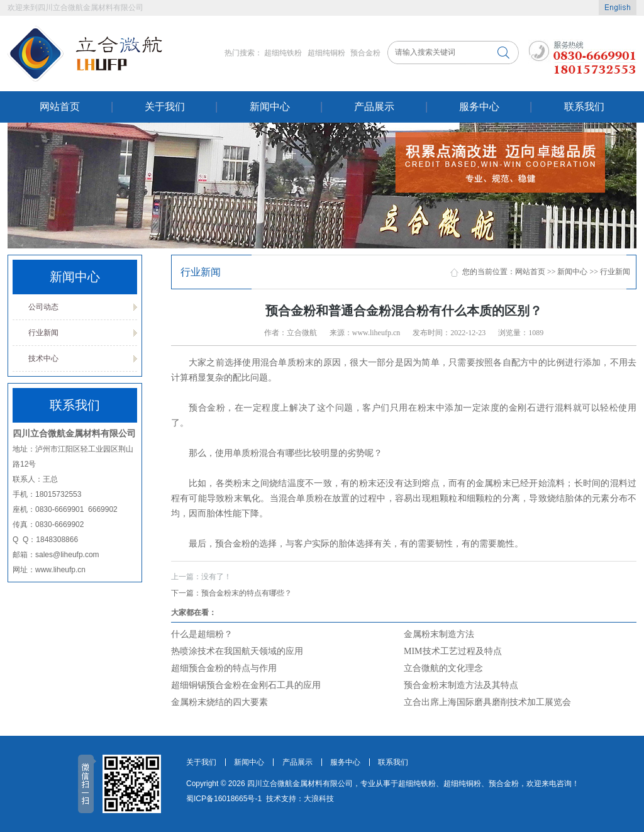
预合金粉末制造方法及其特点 (461, 685)
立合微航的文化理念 (443, 668)
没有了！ (201, 577)
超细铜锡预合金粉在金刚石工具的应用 (246, 685)
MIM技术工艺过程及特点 (453, 651)
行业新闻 (43, 333)
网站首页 (60, 107)
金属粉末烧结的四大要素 (219, 702)
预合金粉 (365, 53)
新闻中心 (270, 107)
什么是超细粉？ (202, 634)
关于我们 (165, 107)
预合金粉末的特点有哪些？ (231, 593)
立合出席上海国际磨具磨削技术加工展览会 (487, 702)
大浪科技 (319, 799)
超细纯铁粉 (283, 53)
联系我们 (584, 107)
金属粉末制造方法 (439, 634)
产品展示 (374, 107)
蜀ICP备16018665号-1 (224, 799)
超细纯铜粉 (326, 53)
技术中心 (43, 358)
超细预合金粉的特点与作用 (224, 668)
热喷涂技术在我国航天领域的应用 (237, 651)
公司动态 (43, 307)
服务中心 (479, 107)
